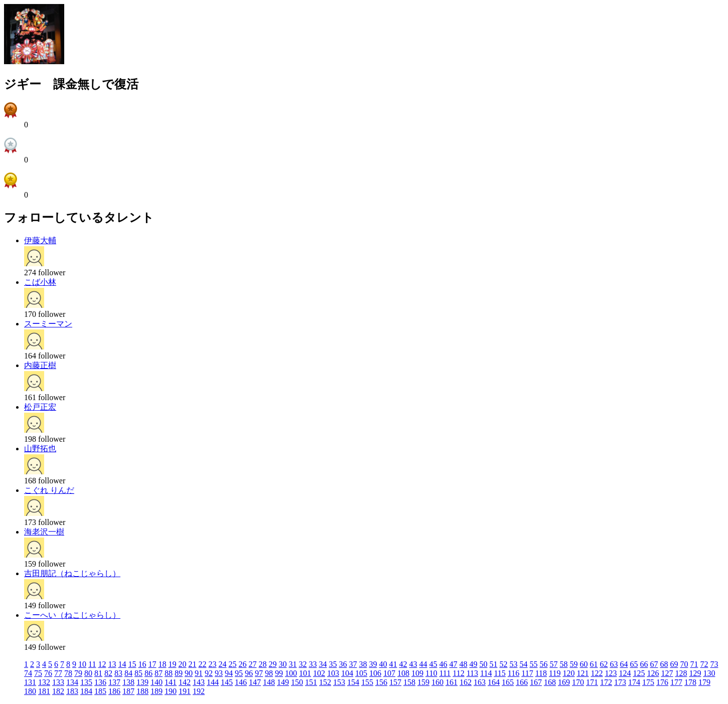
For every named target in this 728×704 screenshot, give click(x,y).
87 (159, 673)
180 (30, 691)
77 (58, 673)
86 (149, 673)
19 (172, 664)
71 (694, 664)
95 (239, 673)
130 (709, 673)
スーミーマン (48, 324)
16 (142, 664)
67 (654, 664)
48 (463, 664)
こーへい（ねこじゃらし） (72, 615)
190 (171, 691)
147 (255, 682)
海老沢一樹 (44, 532)
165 (508, 682)
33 (313, 664)
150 (297, 682)
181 (44, 691)
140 (157, 682)
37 (353, 664)
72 (704, 664)
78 (68, 673)
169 (564, 682)
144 (213, 682)
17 (152, 664)
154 (353, 682)
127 (667, 673)
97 (259, 673)
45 (433, 664)
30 (282, 664)
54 (523, 664)
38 (363, 664)
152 (325, 682)
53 (513, 664)
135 (86, 682)
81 (98, 673)
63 (614, 664)
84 (128, 673)
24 (222, 664)
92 (209, 673)
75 (38, 673)
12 (102, 664)
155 (367, 682)
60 (584, 664)
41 (393, 664)
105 (361, 673)
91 (199, 673)
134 (72, 682)
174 (634, 682)
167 (536, 682)
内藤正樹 (40, 365)
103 (333, 673)
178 (690, 682)
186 (114, 691)
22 (202, 664)
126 (653, 673)
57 (553, 664)
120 (568, 673)
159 (423, 682)
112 (458, 673)
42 (403, 664)
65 (634, 664)
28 (262, 664)
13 (112, 664)
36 (343, 664)
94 (229, 673)
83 (118, 673)
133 (58, 682)
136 (100, 682)
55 (533, 664)
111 (445, 673)
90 (189, 673)
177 (676, 682)
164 (494, 682)
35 (333, 664)
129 (695, 673)
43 (413, 664)
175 (648, 682)
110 (431, 673)
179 (704, 682)
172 (606, 682)
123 (611, 673)
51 (493, 664)
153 (339, 682)
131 (30, 682)
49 (473, 664)
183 (72, 691)
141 (171, 682)
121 (583, 673)
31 (293, 664)
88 (169, 673)
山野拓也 (40, 449)
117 (527, 673)
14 (122, 664)
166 (522, 682)
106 (375, 673)
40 (383, 664)
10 (82, 664)
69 (674, 664)
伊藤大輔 (40, 240)
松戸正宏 (40, 407)
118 (541, 673)
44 (423, 664)
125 (639, 673)
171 (592, 682)
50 (483, 664)
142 (185, 682)
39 (373, 664)
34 (323, 664)
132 (44, 682)
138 (128, 682)
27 (252, 664)
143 (199, 682)
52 (503, 664)
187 (128, 691)
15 (132, 664)
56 (543, 664)
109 (417, 673)
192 (199, 691)
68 (664, 664)
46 (443, 664)
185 (100, 691)
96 (249, 673)
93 (219, 673)
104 (347, 673)
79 (78, 673)
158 (409, 682)
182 (58, 691)
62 (604, 664)
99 (279, 673)
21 (192, 664)
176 (662, 682)
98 (269, 673)
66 (644, 664)
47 (453, 664)
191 (185, 691)
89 (179, 673)
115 (499, 673)
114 (486, 673)
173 (620, 682)
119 (555, 673)
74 (28, 673)
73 (714, 664)
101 (305, 673)
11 (92, 664)
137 (114, 682)
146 (241, 682)
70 (684, 664)
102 (319, 673)
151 (311, 682)
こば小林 (40, 282)
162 (466, 682)
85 (138, 673)
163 (480, 682)
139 (142, 682)
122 (597, 673)
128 (681, 673)
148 (269, 682)
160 (438, 682)
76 (48, 673)
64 (624, 664)
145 (227, 682)
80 (88, 673)
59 (573, 664)
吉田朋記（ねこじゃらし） (72, 573)
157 (395, 682)
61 (594, 664)
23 (212, 664)
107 (389, 673)
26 (242, 664)
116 (514, 673)
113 (472, 673)
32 (303, 664)
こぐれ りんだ (49, 490)
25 (232, 664)
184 (86, 691)
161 (452, 682)
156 (381, 682)
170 (578, 682)
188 (142, 691)
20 (182, 664)
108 (403, 673)
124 (625, 673)
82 (108, 673)
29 (272, 664)
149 (283, 682)
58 (563, 664)
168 (550, 682)
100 (291, 673)
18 (162, 664)
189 (157, 691)
